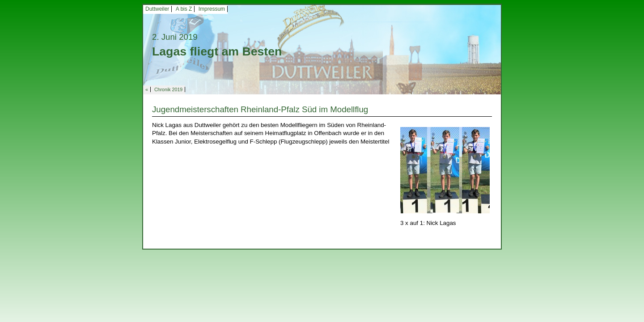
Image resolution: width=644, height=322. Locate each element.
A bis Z (184, 9)
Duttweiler (157, 9)
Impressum (212, 9)
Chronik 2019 (168, 89)
